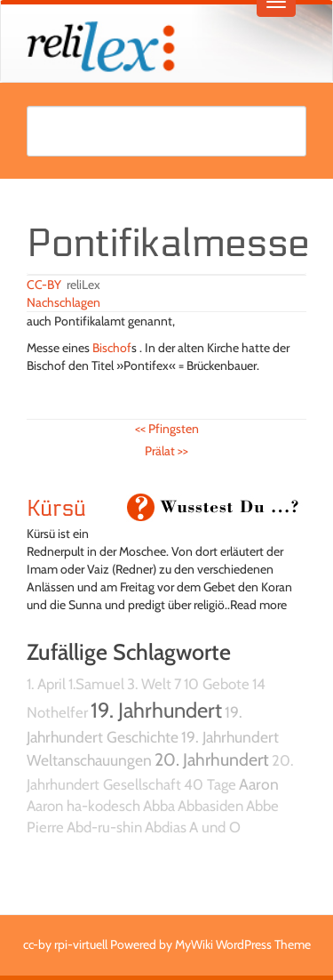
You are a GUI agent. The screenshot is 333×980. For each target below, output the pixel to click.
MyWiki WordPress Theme (243, 944)
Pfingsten (167, 429)
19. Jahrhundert (156, 710)
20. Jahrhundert (212, 759)
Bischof (112, 348)
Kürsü (56, 509)
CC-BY (44, 285)
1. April (46, 684)
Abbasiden (210, 806)
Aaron (259, 784)
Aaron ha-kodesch (83, 806)
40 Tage (210, 784)
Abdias (166, 827)
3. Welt (149, 684)
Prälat (166, 451)
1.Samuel (96, 684)
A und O (215, 827)
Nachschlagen (63, 302)
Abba (159, 806)
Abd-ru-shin (104, 827)
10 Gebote (217, 684)
